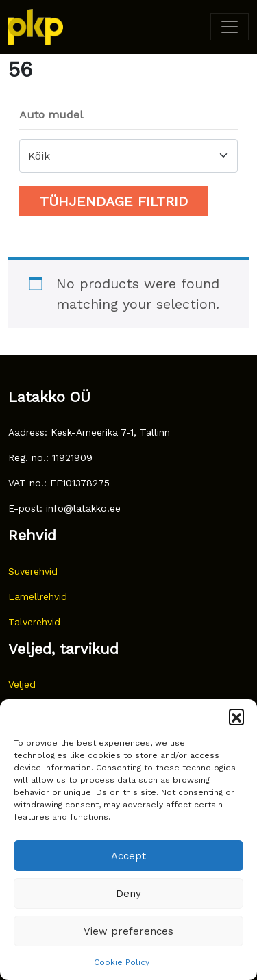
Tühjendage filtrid (114, 201)
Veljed (22, 684)
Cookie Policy (122, 962)
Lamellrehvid (38, 596)
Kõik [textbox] (39, 156)
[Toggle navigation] (230, 27)
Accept (128, 856)
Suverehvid (33, 571)
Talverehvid (34, 622)
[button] (236, 716)
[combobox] (128, 156)
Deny (128, 894)
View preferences (128, 931)
